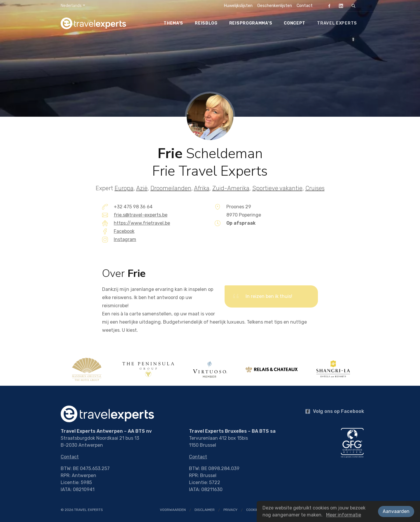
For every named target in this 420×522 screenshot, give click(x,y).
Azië (142, 188)
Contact (305, 6)
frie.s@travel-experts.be (141, 215)
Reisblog (206, 23)
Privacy (230, 510)
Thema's (173, 23)
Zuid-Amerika (231, 188)
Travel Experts (337, 23)
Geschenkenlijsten (275, 6)
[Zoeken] (353, 6)
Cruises (315, 188)
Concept (295, 23)
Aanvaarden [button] (396, 511)
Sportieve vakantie (277, 188)
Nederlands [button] (71, 6)
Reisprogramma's (251, 23)
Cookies (253, 510)
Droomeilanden (171, 188)
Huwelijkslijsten (238, 6)
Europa (124, 188)
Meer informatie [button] (344, 515)
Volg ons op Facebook (335, 411)
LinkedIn (339, 6)
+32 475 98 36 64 (133, 207)
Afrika (202, 188)
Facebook (328, 6)
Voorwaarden (173, 510)
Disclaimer (205, 510)
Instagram (125, 239)
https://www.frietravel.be (142, 223)
